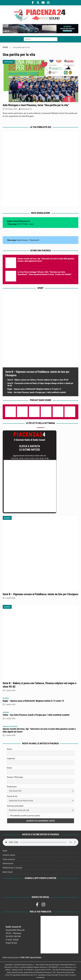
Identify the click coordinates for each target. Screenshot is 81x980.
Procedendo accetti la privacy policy (25, 815)
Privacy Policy (64, 975)
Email (9, 768)
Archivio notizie (9, 855)
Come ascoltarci (9, 859)
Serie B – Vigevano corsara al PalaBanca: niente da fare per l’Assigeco (40, 594)
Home (5, 851)
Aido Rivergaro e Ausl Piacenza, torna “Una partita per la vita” (36, 105)
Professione (12, 786)
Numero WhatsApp (15, 777)
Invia (32, 224)
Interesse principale (15, 806)
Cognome (11, 758)
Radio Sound (22, 240)
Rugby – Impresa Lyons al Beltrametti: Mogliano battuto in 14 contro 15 (34, 389)
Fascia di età (12, 796)
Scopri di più (11, 943)
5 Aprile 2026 (10, 598)
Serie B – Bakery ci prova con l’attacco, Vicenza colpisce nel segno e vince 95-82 (38, 380)
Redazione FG (26, 109)
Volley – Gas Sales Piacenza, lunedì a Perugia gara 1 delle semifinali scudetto (37, 392)
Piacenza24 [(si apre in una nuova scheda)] (34, 240)
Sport (40, 288)
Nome (9, 749)
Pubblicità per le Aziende (12, 868)
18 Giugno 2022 (11, 109)
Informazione (8, 863)
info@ (16, 940)
